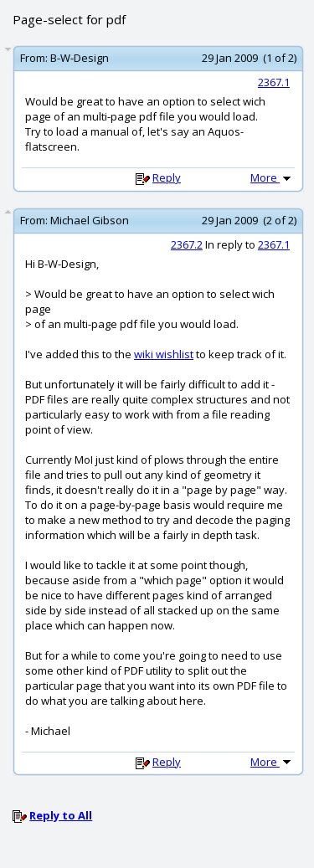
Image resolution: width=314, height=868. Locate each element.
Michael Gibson (90, 220)
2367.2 (187, 244)
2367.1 (274, 82)
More (272, 177)
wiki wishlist (164, 354)
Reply (167, 177)
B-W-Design (80, 58)
